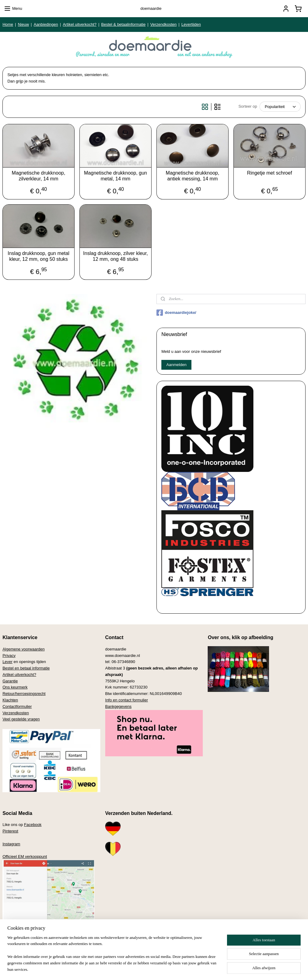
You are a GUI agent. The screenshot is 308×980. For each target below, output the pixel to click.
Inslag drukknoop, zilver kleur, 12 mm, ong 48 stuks (115, 256)
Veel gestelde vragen (21, 719)
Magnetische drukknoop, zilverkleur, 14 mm (38, 176)
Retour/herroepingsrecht (24, 694)
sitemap (134, 969)
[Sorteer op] (280, 107)
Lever (8, 662)
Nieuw (23, 24)
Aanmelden (176, 365)
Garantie (10, 681)
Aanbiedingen (46, 24)
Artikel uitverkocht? (80, 24)
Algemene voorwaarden (23, 649)
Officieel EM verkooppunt (25, 857)
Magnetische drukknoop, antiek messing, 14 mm (192, 176)
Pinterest (10, 831)
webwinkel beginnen (165, 969)
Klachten (10, 700)
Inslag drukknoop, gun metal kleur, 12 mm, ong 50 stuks (38, 256)
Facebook (33, 825)
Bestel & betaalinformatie (123, 24)
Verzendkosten (164, 24)
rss (145, 969)
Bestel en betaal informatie (26, 668)
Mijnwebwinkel (212, 969)
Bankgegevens (118, 706)
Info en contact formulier (127, 700)
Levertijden (191, 24)
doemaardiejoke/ (176, 313)
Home (8, 24)
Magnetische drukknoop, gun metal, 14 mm (115, 176)
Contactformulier (17, 706)
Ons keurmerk (15, 687)
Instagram (11, 844)
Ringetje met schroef (269, 173)
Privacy (9, 656)
